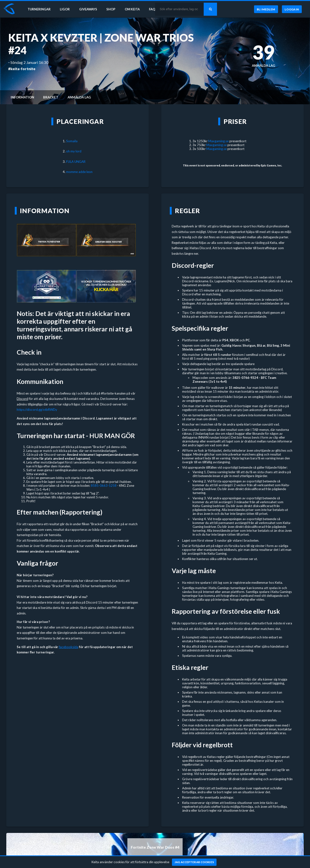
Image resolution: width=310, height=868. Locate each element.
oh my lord (74, 151)
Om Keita (135, 9)
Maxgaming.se (218, 141)
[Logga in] (292, 9)
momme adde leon (79, 172)
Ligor (66, 9)
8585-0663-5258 (104, 486)
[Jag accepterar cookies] (194, 862)
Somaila (72, 141)
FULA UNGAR (76, 162)
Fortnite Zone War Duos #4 (155, 847)
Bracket (51, 97)
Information (22, 97)
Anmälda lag (79, 97)
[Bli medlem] (266, 9)
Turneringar (39, 9)
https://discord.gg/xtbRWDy (37, 410)
